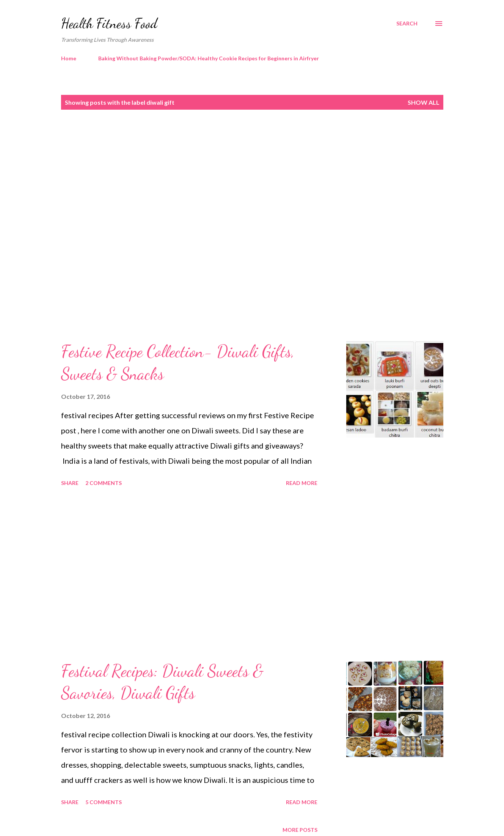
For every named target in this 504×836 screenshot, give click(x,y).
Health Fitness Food (109, 23)
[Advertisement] (237, 181)
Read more (302, 483)
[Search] (407, 24)
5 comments (104, 802)
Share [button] (70, 483)
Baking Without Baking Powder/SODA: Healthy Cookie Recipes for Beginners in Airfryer (209, 58)
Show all (424, 102)
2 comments (104, 483)
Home (69, 58)
